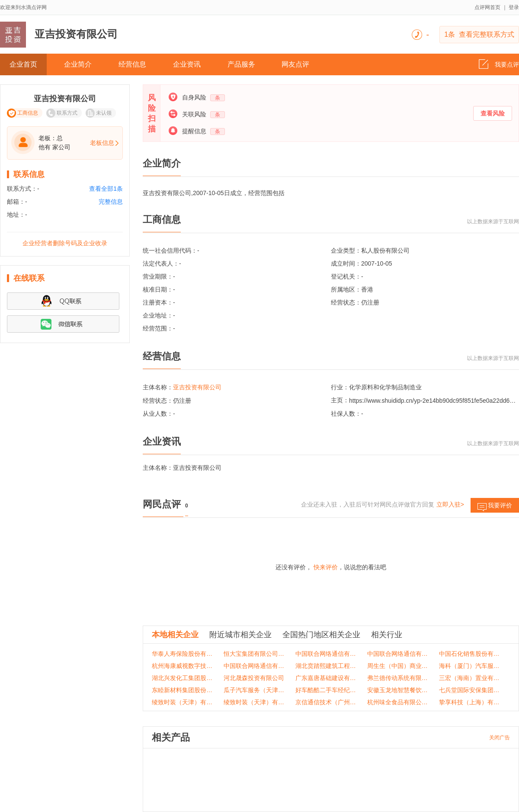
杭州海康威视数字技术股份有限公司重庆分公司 (183, 666)
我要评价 (495, 507)
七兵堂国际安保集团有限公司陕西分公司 (470, 690)
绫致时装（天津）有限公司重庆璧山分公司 (254, 702)
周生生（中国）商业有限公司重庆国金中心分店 (398, 666)
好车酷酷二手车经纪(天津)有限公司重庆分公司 (326, 690)
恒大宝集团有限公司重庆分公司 (254, 654)
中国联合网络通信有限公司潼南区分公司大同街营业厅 (398, 654)
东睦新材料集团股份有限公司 (183, 690)
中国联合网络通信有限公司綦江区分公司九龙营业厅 (326, 654)
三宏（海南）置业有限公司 (470, 678)
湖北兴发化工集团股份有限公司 (183, 678)
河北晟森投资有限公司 (254, 678)
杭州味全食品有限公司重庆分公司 (398, 702)
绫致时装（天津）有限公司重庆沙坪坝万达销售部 (183, 702)
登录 (514, 7)
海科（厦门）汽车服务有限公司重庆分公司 (470, 666)
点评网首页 (487, 7)
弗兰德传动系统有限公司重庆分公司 (398, 678)
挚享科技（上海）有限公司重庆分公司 (470, 702)
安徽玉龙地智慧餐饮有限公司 (398, 690)
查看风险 (493, 113)
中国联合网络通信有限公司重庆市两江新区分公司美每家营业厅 (254, 666)
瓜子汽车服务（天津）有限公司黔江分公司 (254, 690)
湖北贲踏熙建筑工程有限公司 (326, 666)
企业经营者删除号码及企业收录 (65, 243)
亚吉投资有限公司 (197, 387)
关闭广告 (500, 738)
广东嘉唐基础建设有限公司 (326, 678)
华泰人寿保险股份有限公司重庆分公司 (183, 654)
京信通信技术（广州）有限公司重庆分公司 (326, 702)
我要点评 (499, 62)
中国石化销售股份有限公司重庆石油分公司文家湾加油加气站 (470, 654)
